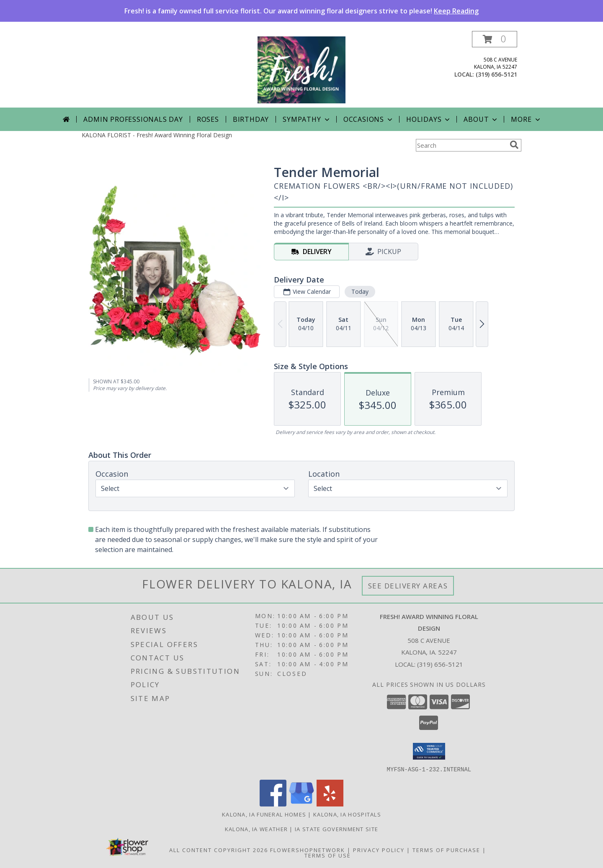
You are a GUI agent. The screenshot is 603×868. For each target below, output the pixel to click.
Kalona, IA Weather (256, 829)
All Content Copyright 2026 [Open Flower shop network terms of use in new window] (219, 850)
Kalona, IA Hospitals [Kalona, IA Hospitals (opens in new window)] (347, 814)
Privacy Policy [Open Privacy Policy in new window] (379, 850)
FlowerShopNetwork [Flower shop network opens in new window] (308, 850)
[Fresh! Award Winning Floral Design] (301, 69)
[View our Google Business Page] (301, 804)
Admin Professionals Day (133, 119)
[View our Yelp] (330, 804)
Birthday (251, 119)
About (481, 119)
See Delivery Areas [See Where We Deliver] (408, 586)
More (526, 119)
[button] (495, 39)
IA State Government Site (336, 829)
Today (360, 291)
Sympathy (307, 119)
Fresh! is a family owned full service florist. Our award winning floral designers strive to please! (301, 11)
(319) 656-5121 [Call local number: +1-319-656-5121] (496, 74)
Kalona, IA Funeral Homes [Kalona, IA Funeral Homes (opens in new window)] (264, 814)
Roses (208, 119)
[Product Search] (461, 145)
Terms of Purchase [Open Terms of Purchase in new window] (446, 850)
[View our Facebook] (273, 804)
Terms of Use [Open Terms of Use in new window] (328, 855)
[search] (514, 145)
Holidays (429, 119)
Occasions (369, 119)
